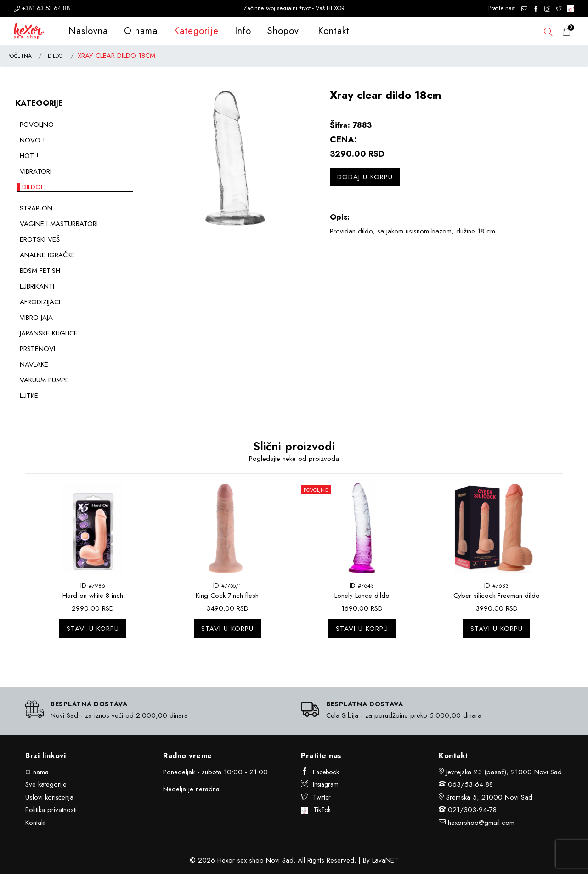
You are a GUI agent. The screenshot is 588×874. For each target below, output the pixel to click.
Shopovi (285, 31)
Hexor (226, 860)
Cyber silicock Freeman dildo (497, 596)
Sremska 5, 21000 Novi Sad (489, 797)
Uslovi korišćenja (49, 797)
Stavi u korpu (93, 629)
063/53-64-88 (470, 784)
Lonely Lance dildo (362, 596)
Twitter (316, 797)
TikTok (316, 810)
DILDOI (56, 56)
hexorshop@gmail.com (481, 823)
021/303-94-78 (472, 810)
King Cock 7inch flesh (227, 596)
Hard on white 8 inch (93, 596)
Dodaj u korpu (365, 177)
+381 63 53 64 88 (42, 8)
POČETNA (20, 56)
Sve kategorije (46, 784)
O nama (141, 31)
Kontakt (334, 31)
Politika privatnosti (51, 810)
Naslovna (88, 31)
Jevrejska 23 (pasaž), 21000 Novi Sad (504, 772)
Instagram (320, 784)
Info (243, 31)
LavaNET (385, 860)
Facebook (320, 772)
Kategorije (196, 31)
